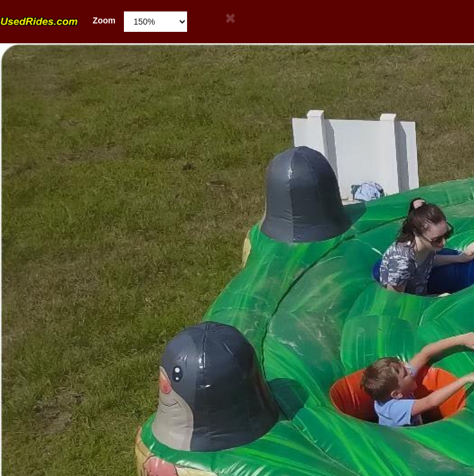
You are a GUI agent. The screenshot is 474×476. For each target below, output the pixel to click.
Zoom (58, 21)
